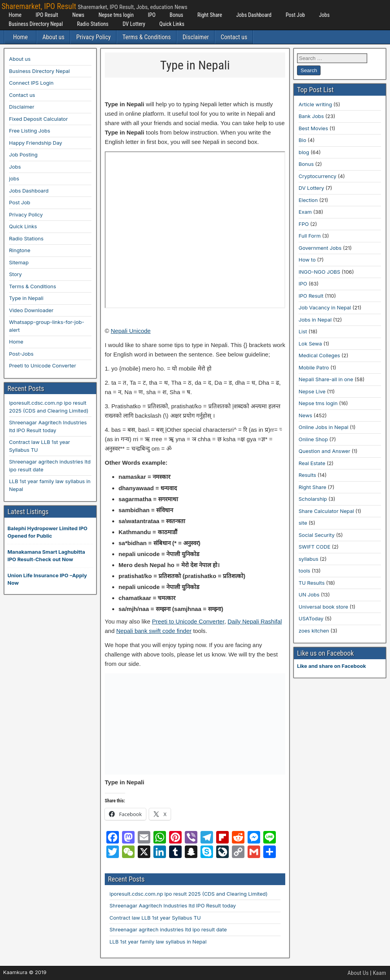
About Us (358, 973)
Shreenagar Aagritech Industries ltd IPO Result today (173, 905)
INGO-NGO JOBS (319, 272)
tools (304, 571)
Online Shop (313, 439)
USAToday (311, 618)
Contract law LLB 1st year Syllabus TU (155, 918)
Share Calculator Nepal (326, 511)
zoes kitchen (314, 631)
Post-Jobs (21, 354)
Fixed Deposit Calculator (38, 119)
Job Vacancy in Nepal (325, 307)
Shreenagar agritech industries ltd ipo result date (168, 929)
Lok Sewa (310, 344)
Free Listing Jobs (30, 131)
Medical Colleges (319, 355)
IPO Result (47, 15)
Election (308, 200)
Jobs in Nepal (315, 320)
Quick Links (172, 24)
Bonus (176, 15)
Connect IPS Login (31, 83)
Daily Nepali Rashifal (255, 621)
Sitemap (19, 262)
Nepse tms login (116, 15)
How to (307, 260)
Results (307, 475)
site (303, 523)
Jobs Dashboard (254, 15)
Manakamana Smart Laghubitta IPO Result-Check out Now (46, 556)
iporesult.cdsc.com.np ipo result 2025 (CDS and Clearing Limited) (189, 894)
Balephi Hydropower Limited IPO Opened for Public (47, 532)
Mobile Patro (314, 367)
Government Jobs (320, 248)
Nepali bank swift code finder (154, 631)
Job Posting (23, 155)
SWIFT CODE (314, 547)
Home (15, 15)
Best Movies (313, 128)
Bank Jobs (311, 116)
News (78, 15)
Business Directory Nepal (36, 24)
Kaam (379, 973)
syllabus (308, 559)
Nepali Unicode (131, 331)
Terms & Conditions (147, 37)
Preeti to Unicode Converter (188, 621)
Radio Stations (93, 24)
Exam (305, 212)
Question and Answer (324, 451)
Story (15, 274)
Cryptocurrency (317, 176)
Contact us (234, 37)
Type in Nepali (195, 65)
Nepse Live (312, 391)
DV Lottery (134, 24)
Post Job (295, 15)
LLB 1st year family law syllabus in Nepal (158, 942)
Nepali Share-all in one (326, 379)
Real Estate (312, 463)
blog (304, 152)
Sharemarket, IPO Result (39, 6)
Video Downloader (31, 310)
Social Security (317, 535)
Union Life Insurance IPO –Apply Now (47, 579)
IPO (152, 15)
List (303, 331)
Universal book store (323, 607)
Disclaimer (196, 37)
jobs (14, 178)
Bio (302, 140)
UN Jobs (309, 595)
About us (53, 37)
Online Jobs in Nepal (323, 427)
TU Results (312, 583)
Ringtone (20, 250)
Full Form (310, 236)
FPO (304, 224)
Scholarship (313, 499)
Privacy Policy (93, 37)
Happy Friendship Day (36, 143)
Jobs (324, 15)
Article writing (315, 104)
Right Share (210, 15)
